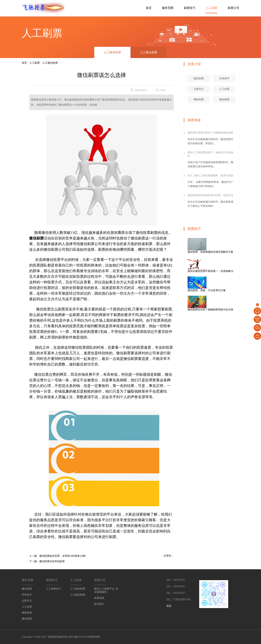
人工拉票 (225, 89)
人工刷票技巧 (53, 589)
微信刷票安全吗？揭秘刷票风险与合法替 (223, 310)
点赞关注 (199, 89)
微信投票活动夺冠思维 (52, 561)
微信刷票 (225, 100)
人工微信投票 (112, 52)
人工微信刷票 (149, 52)
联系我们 (99, 604)
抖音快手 (225, 78)
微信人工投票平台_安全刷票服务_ (106, 590)
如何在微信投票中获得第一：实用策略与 (223, 271)
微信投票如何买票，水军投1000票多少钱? (63, 556)
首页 (149, 8)
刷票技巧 (190, 8)
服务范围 (168, 8)
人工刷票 (212, 8)
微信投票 (199, 78)
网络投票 (199, 100)
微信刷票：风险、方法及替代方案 (220, 290)
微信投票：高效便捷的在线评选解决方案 (223, 252)
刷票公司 (233, 8)
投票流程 (99, 598)
